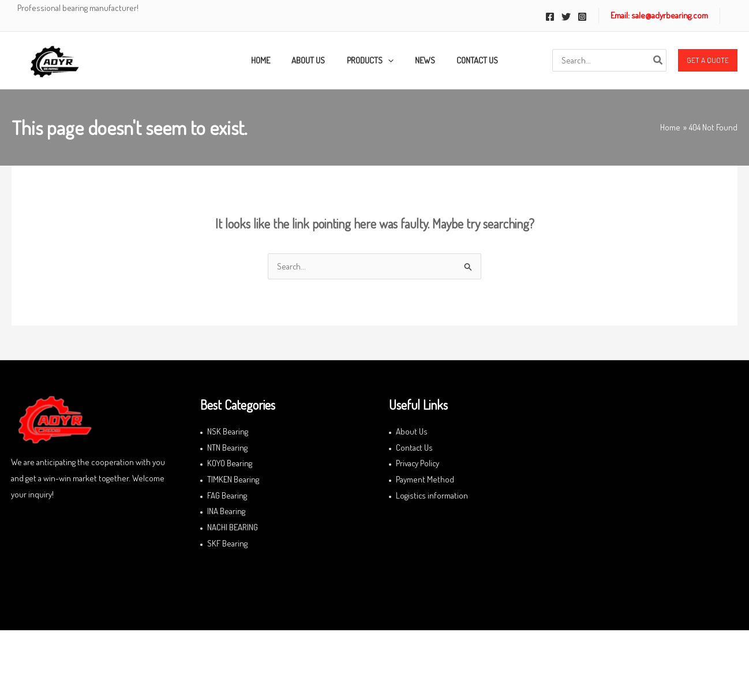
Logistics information (432, 496)
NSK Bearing (228, 431)
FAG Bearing (227, 496)
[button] (708, 61)
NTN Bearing (227, 448)
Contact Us (415, 448)
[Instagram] (582, 17)
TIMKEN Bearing (233, 480)
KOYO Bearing (230, 464)
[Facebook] (550, 17)
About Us (412, 431)
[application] (388, 61)
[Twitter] (566, 17)
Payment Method (425, 480)
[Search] (658, 60)
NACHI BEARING (233, 528)
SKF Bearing (227, 544)
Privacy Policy (418, 464)
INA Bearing (226, 512)
